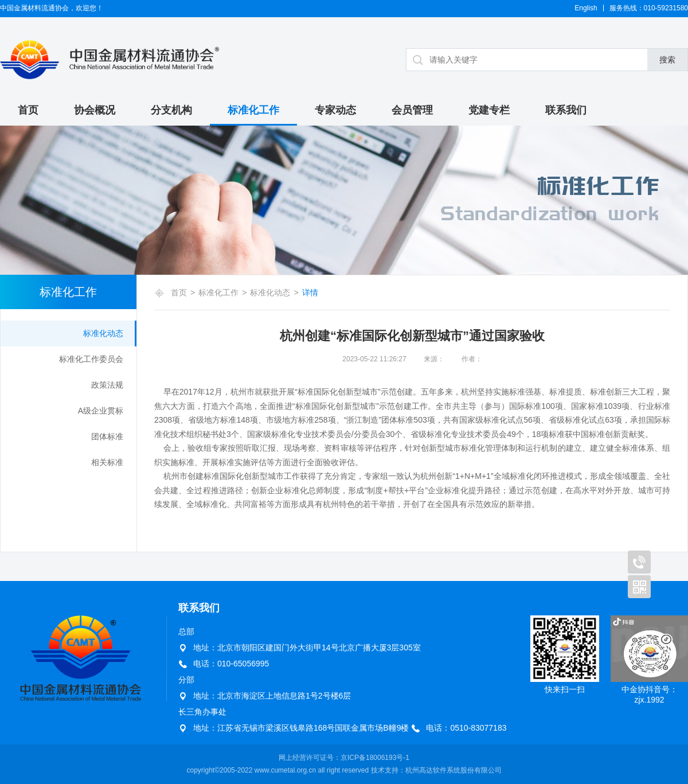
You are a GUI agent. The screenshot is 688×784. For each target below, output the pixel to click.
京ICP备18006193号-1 (375, 758)
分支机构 (171, 110)
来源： (434, 359)
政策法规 (107, 385)
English (586, 8)
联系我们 (566, 110)
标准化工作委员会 (91, 359)
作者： (472, 359)
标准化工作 (253, 110)
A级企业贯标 (101, 411)
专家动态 (335, 110)
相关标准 (107, 462)
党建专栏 (489, 110)
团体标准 (107, 436)
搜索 (667, 60)
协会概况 (95, 110)
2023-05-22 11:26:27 (374, 359)
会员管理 (412, 110)
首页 (28, 110)
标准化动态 (103, 333)
